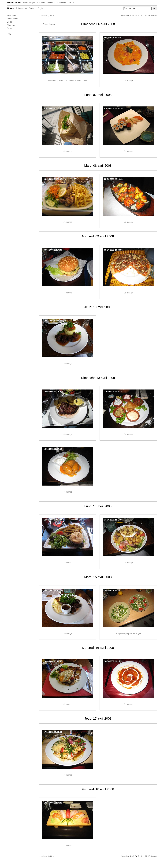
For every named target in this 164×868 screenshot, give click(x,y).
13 (149, 16)
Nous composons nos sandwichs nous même (68, 81)
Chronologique (47, 24)
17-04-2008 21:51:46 (53, 732)
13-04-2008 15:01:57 (53, 391)
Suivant (154, 16)
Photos (10, 8)
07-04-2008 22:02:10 (113, 108)
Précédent (125, 16)
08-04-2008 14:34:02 (53, 179)
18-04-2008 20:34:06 (53, 803)
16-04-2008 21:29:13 (113, 661)
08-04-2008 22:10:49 (113, 179)
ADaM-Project (29, 3)
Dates (10, 28)
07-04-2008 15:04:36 (53, 108)
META (71, 3)
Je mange (128, 81)
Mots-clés (11, 25)
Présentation (21, 8)
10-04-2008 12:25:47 (53, 321)
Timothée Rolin (14, 3)
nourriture (43, 16)
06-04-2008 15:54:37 (53, 38)
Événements (12, 19)
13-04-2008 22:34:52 (53, 449)
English (41, 8)
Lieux (9, 22)
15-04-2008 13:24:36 (53, 591)
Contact (32, 8)
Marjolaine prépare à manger (129, 633)
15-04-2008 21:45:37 (113, 591)
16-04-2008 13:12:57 (53, 661)
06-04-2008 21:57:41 (113, 38)
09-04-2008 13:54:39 (53, 250)
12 (146, 16)
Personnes (12, 16)
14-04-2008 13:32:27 (53, 520)
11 (143, 16)
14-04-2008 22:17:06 (113, 520)
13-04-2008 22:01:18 (113, 391)
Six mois (41, 3)
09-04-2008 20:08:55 (113, 250)
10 (141, 16)
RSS (9, 34)
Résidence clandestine (57, 3)
